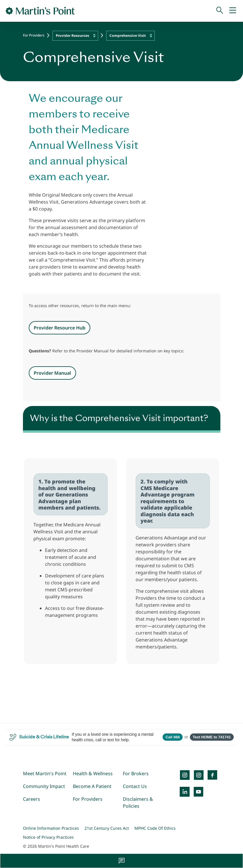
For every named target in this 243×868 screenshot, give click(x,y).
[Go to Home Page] (40, 11)
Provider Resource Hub (60, 328)
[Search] (220, 11)
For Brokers (136, 773)
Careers (32, 799)
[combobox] (75, 36)
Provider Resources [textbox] (72, 36)
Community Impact (44, 786)
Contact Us (135, 786)
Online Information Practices (51, 828)
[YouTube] (199, 792)
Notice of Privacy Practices (48, 837)
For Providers (34, 35)
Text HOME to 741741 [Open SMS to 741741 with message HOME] (212, 737)
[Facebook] (213, 775)
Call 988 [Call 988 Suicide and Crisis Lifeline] (173, 737)
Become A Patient (92, 786)
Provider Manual (52, 373)
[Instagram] (199, 775)
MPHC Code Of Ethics (155, 828)
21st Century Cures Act (107, 828)
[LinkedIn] (185, 792)
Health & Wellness (93, 773)
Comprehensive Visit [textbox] (128, 36)
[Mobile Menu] (233, 11)
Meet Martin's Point (45, 773)
